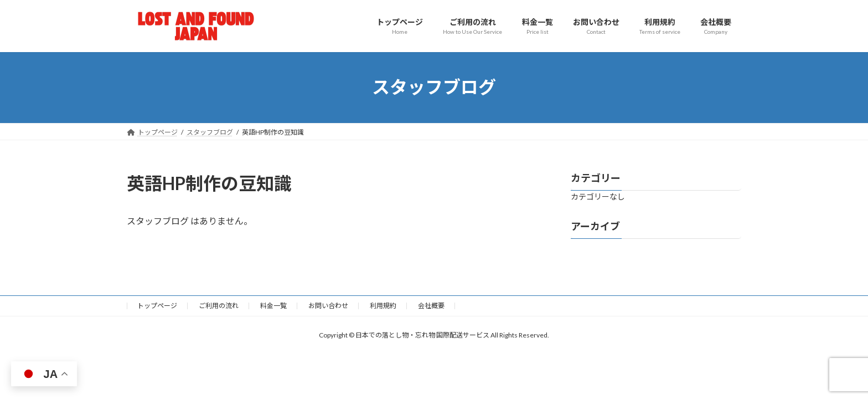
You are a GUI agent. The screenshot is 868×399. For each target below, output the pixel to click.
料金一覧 (273, 306)
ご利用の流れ (219, 306)
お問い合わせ (328, 306)
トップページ (157, 306)
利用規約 (383, 306)
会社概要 (431, 306)
